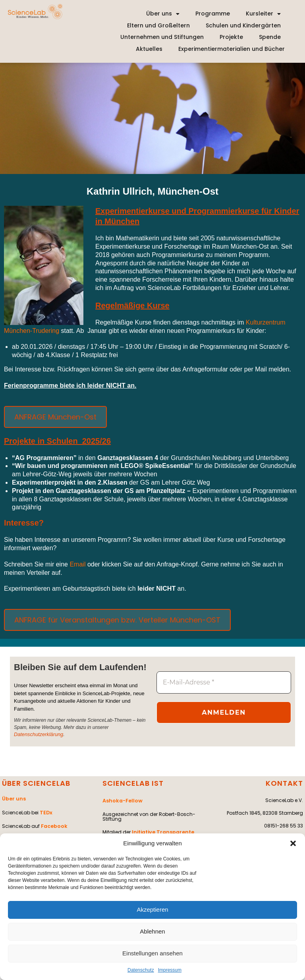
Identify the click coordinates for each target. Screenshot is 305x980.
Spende (270, 37)
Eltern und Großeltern (158, 25)
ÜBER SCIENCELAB (36, 783)
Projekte (231, 37)
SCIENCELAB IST (133, 783)
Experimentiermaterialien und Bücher (232, 49)
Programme (213, 14)
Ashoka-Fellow (122, 800)
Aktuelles (149, 49)
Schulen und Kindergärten (243, 25)
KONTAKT (284, 783)
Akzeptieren (152, 909)
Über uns (163, 14)
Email (78, 564)
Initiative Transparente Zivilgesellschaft (147, 832)
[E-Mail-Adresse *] (224, 682)
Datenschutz (141, 970)
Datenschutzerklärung (37, 735)
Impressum (170, 970)
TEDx (46, 811)
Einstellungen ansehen (152, 953)
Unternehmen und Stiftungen (162, 37)
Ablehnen (152, 931)
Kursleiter (263, 14)
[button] (293, 843)
